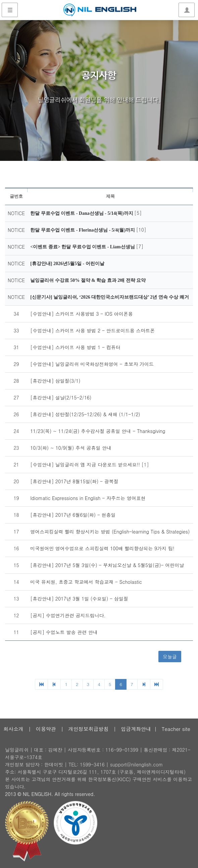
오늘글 (170, 657)
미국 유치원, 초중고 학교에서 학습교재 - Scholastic (86, 582)
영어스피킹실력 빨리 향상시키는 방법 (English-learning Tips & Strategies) (110, 532)
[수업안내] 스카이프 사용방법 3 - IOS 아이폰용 (82, 314)
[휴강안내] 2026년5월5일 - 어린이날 (67, 264)
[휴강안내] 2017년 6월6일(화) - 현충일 (73, 515)
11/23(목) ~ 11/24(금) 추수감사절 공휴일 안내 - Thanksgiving (98, 431)
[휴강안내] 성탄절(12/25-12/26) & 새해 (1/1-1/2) (85, 414)
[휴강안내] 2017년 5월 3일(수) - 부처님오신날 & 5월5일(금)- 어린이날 (107, 565)
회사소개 (13, 729)
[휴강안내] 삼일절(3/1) (55, 381)
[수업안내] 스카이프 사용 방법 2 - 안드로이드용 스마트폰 (92, 330)
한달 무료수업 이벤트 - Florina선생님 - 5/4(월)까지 (83, 230)
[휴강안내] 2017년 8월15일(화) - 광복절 (74, 481)
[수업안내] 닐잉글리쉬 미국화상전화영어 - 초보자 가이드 (92, 364)
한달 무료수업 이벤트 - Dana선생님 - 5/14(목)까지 (82, 213)
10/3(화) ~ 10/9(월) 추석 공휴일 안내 (71, 448)
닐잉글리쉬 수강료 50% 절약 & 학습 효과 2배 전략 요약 (88, 280)
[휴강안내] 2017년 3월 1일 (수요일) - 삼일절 (79, 599)
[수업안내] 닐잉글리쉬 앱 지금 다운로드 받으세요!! (86, 464)
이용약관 (46, 729)
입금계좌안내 (136, 729)
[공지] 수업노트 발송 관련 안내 (64, 632)
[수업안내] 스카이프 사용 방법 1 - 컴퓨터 (75, 347)
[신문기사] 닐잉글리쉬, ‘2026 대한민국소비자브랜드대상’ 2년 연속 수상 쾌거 (110, 297)
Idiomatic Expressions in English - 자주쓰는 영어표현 (88, 498)
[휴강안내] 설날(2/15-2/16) (61, 397)
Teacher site (176, 729)
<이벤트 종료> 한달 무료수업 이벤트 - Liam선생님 (83, 247)
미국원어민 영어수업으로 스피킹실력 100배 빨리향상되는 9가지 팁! (102, 548)
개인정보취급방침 (88, 729)
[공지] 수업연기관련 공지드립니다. (68, 615)
